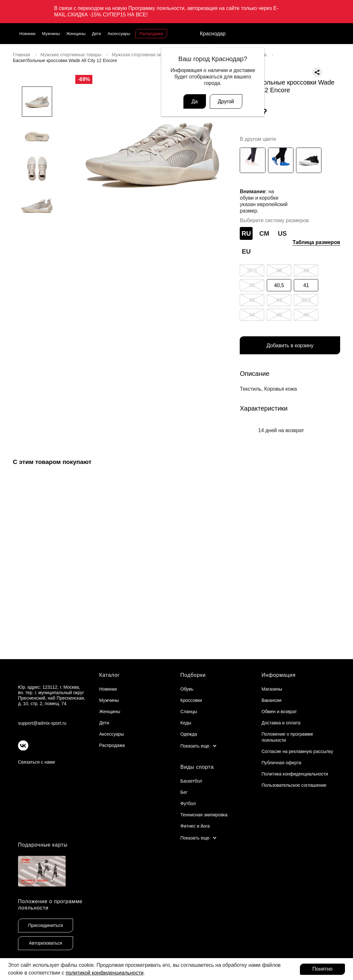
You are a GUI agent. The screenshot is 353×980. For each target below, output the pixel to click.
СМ (264, 233)
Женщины (76, 34)
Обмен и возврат (279, 712)
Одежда (189, 734)
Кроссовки (191, 700)
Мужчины (51, 34)
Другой (226, 101)
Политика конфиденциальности (295, 774)
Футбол (188, 803)
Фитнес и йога (195, 826)
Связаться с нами (37, 762)
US (282, 233)
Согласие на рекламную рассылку (297, 751)
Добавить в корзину (290, 345)
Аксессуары (119, 34)
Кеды (186, 723)
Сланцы (189, 712)
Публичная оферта (282, 763)
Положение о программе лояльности (50, 904)
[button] (37, 243)
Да (195, 101)
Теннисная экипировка (204, 815)
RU (246, 233)
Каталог (109, 675)
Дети (97, 34)
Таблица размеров (316, 242)
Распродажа (151, 34)
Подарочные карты (43, 845)
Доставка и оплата (281, 723)
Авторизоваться (46, 943)
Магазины (272, 689)
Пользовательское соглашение (294, 785)
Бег (184, 792)
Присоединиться (46, 925)
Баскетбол (191, 781)
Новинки (27, 34)
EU (246, 251)
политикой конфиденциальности (105, 973)
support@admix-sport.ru (42, 723)
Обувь (187, 689)
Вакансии (272, 700)
